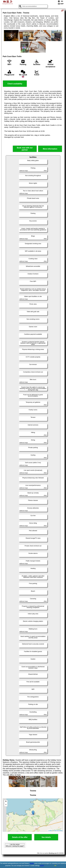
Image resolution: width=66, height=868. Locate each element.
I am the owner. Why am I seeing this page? (15, 845)
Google (32, 863)
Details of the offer (20, 837)
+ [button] (6, 802)
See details (46, 837)
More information (50, 149)
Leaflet (50, 831)
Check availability (15, 84)
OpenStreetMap (58, 831)
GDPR (42, 866)
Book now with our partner (25, 149)
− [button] (6, 805)
